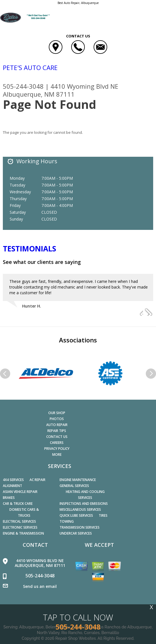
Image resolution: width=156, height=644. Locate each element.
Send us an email (40, 586)
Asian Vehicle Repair (20, 492)
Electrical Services (19, 521)
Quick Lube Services (76, 515)
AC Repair (37, 480)
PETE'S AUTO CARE (30, 67)
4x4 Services (13, 480)
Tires (103, 515)
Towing (67, 521)
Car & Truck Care (18, 504)
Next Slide (149, 312)
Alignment (12, 486)
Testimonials (29, 249)
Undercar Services (76, 533)
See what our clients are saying (42, 262)
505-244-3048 (23, 86)
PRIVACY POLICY (57, 449)
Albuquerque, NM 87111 (39, 94)
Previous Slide (138, 312)
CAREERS (57, 443)
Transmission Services (80, 527)
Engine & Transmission (23, 533)
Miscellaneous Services (80, 510)
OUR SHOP (57, 413)
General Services (74, 486)
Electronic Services (20, 527)
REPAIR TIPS (57, 431)
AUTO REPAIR (57, 425)
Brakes (9, 498)
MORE (57, 455)
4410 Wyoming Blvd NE (84, 86)
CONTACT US (57, 437)
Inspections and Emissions (84, 504)
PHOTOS (57, 419)
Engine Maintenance (78, 480)
